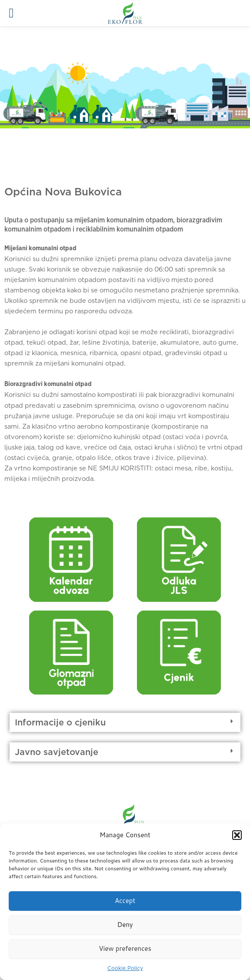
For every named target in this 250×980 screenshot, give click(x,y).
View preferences (125, 948)
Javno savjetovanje (57, 752)
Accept (125, 901)
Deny (125, 925)
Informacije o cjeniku (60, 722)
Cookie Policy (125, 968)
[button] (237, 835)
